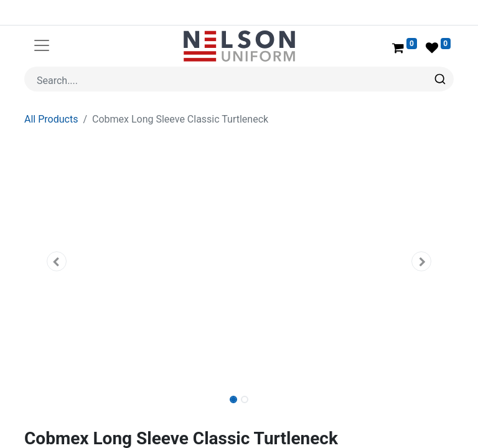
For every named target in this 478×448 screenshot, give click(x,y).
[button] (57, 261)
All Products (51, 119)
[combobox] (239, 79)
